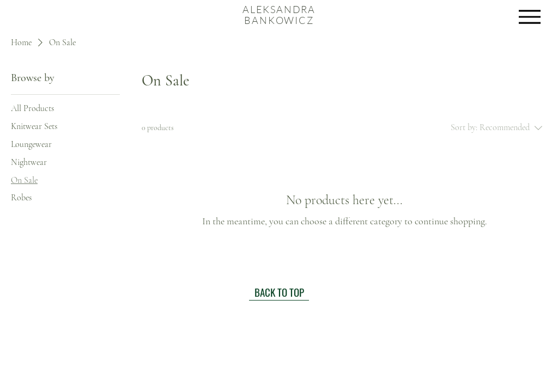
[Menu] (529, 17)
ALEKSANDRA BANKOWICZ (279, 15)
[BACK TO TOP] (279, 292)
